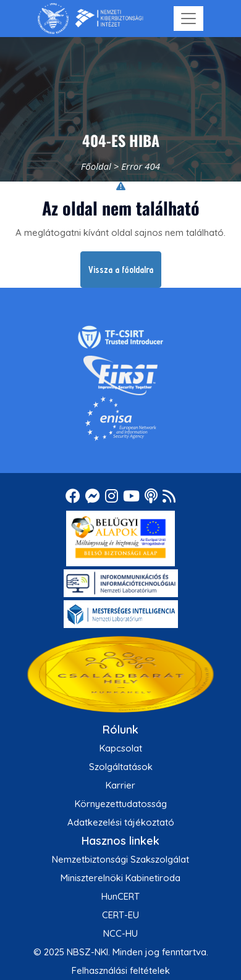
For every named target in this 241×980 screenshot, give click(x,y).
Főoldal (96, 166)
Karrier (120, 785)
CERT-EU (120, 915)
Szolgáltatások (121, 767)
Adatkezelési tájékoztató (121, 822)
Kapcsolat (121, 748)
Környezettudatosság (121, 804)
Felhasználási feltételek (121, 970)
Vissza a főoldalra (121, 270)
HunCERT (120, 896)
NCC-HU (120, 933)
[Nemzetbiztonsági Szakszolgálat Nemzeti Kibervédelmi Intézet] (91, 19)
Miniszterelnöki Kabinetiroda (120, 878)
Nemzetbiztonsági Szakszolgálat (120, 859)
